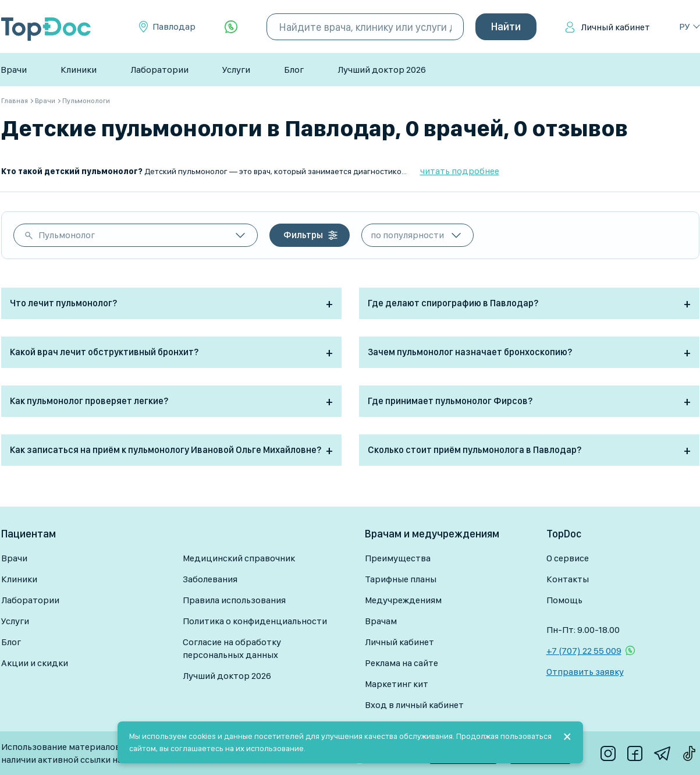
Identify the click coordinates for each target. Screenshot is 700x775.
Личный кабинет (615, 27)
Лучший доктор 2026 (382, 70)
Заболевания (210, 579)
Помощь (564, 600)
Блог (294, 70)
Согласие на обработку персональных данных (232, 648)
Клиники (79, 70)
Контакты (568, 579)
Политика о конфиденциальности (255, 621)
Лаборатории (159, 70)
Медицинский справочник (239, 558)
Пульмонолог (67, 235)
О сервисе (568, 558)
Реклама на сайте (401, 663)
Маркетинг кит (397, 684)
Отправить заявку (585, 672)
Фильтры (303, 235)
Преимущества (398, 558)
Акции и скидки (35, 663)
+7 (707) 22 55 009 (584, 651)
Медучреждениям (403, 600)
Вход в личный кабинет (414, 705)
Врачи (14, 70)
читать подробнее (460, 171)
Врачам (381, 621)
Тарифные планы (401, 579)
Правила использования (234, 600)
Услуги (236, 70)
